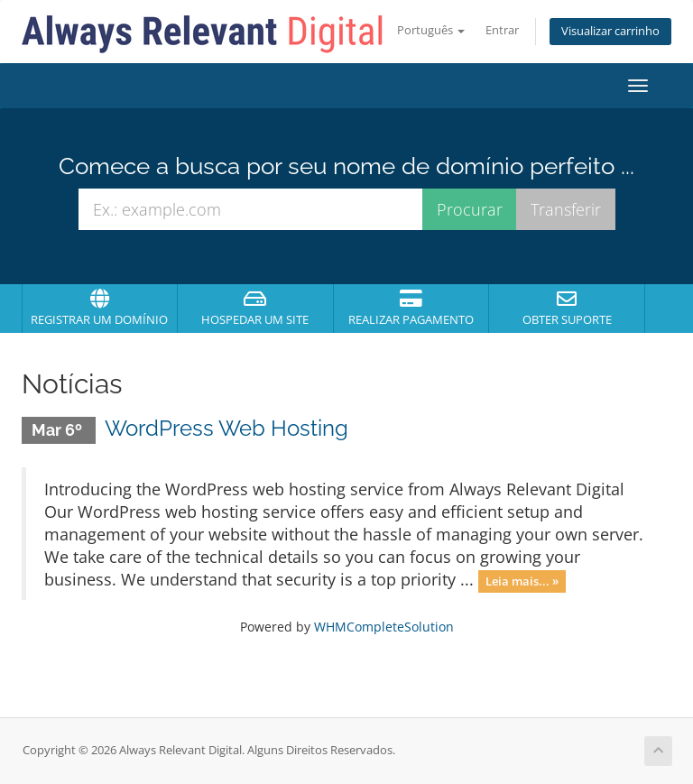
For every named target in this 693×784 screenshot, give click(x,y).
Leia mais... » (522, 581)
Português (431, 30)
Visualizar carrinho (610, 31)
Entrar (502, 30)
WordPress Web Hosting (226, 428)
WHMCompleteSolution (384, 627)
